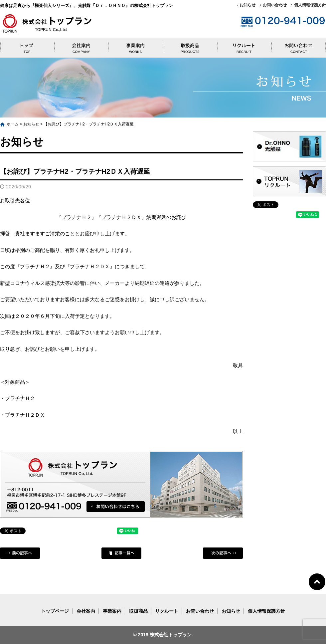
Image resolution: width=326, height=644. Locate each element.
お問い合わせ (275, 5)
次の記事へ (223, 553)
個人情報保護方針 (310, 5)
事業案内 (136, 46)
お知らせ (247, 5)
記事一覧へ (121, 553)
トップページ (27, 46)
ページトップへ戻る (317, 581)
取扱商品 (190, 46)
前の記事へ (20, 553)
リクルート (244, 46)
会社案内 (81, 46)
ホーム (13, 124)
